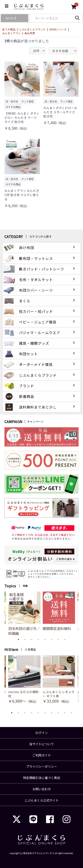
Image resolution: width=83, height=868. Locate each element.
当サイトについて (42, 744)
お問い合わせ (42, 789)
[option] (59, 611)
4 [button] (38, 639)
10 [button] (71, 713)
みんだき (30, 33)
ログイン (42, 733)
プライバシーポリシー (42, 766)
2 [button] (25, 639)
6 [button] (52, 639)
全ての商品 (9, 29)
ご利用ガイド (42, 755)
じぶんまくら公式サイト (42, 800)
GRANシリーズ (58, 29)
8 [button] (65, 639)
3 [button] (32, 639)
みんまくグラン (12, 33)
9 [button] (65, 713)
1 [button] (18, 639)
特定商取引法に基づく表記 (42, 778)
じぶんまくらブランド (32, 29)
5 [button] (45, 639)
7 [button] (58, 639)
